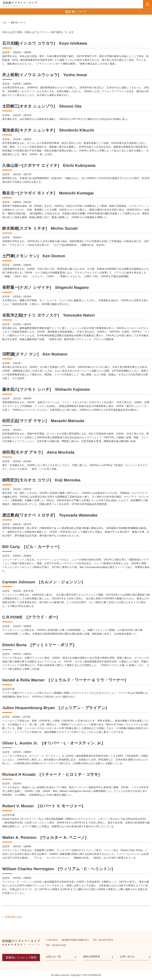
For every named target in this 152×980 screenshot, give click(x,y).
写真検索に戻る (14, 917)
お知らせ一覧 (53, 957)
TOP (5, 22)
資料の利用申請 (92, 957)
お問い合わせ (127, 957)
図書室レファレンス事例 (21, 958)
